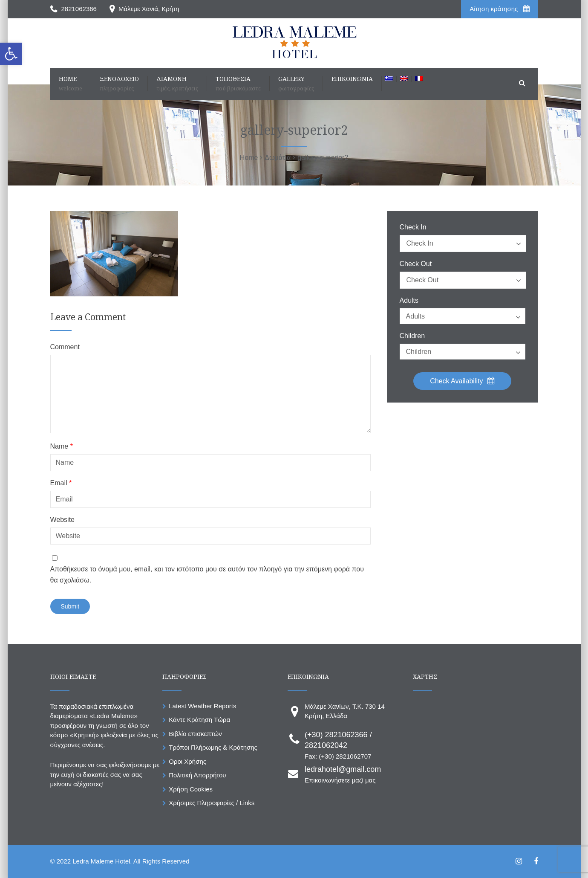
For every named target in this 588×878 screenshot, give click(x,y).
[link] (11, 54)
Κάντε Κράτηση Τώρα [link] (199, 720)
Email (61, 483)
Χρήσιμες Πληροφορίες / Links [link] (212, 803)
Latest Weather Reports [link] (202, 706)
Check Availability (462, 381)
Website (63, 520)
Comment (65, 347)
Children (412, 336)
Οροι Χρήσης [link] (187, 761)
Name (62, 446)
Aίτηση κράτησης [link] (499, 9)
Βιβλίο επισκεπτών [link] (195, 734)
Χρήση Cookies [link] (191, 789)
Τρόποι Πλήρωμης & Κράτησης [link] (213, 747)
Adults (409, 301)
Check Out (416, 264)
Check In (413, 227)
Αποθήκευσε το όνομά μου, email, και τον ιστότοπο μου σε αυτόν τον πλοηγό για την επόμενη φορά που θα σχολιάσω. (207, 575)
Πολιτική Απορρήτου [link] (197, 775)
